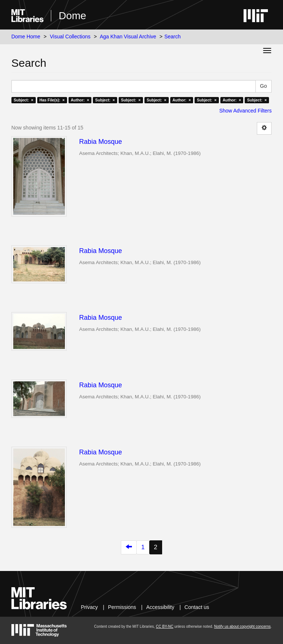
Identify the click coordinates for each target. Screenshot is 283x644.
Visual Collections (70, 37)
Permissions (122, 607)
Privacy (90, 607)
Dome (72, 16)
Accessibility (160, 607)
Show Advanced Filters (245, 111)
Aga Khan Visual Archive (128, 37)
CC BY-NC (165, 626)
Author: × (80, 100)
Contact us (197, 607)
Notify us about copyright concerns (242, 626)
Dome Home (26, 37)
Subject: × (23, 100)
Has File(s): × (52, 100)
